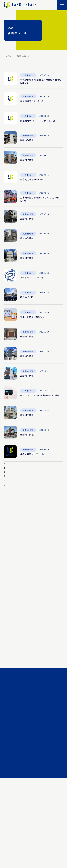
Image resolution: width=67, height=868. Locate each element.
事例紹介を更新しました (32, 102)
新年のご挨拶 (27, 298)
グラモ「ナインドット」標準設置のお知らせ (40, 396)
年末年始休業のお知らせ (32, 317)
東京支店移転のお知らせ (32, 180)
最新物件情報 (27, 141)
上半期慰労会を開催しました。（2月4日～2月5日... (41, 200)
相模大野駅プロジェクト (32, 455)
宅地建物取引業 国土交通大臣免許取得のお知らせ (41, 82)
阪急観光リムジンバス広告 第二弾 (38, 121)
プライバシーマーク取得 (32, 278)
